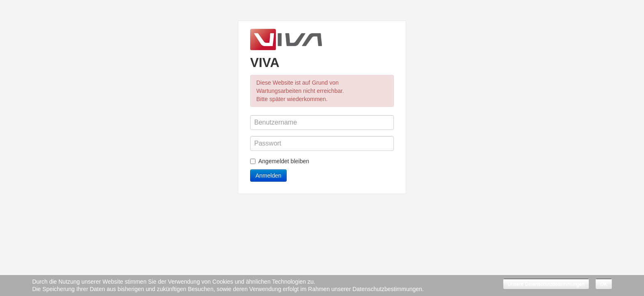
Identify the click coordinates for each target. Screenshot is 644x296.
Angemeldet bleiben (280, 161)
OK (604, 284)
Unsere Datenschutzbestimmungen (546, 284)
